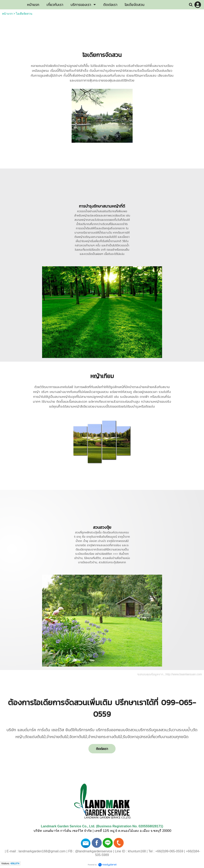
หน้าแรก (7, 14)
